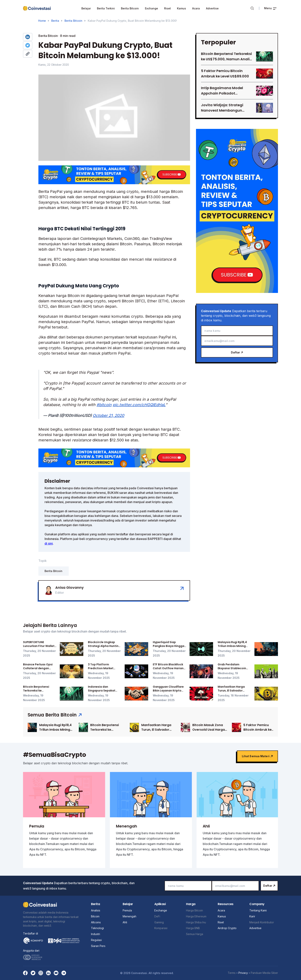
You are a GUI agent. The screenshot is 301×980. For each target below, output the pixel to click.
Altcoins (96, 922)
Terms (232, 973)
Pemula (127, 910)
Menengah (129, 916)
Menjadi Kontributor (262, 922)
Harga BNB (193, 928)
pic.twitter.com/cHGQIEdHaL (139, 405)
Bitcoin (95, 916)
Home (42, 21)
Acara (196, 8)
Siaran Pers (98, 946)
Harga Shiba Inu (196, 922)
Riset (167, 8)
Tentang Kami (258, 910)
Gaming (159, 922)
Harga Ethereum (196, 916)
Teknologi (97, 928)
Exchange (151, 8)
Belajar (86, 8)
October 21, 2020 (108, 415)
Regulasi (96, 940)
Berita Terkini (106, 8)
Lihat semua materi (257, 756)
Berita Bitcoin (130, 8)
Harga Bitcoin (194, 910)
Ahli (125, 922)
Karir (252, 916)
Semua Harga (195, 934)
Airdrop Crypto (227, 928)
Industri (96, 934)
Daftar (237, 352)
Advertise (212, 8)
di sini (49, 543)
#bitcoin (104, 405)
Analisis (96, 910)
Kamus (182, 8)
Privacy (243, 973)
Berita (55, 21)
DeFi (157, 916)
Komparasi (161, 928)
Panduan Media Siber (264, 973)
